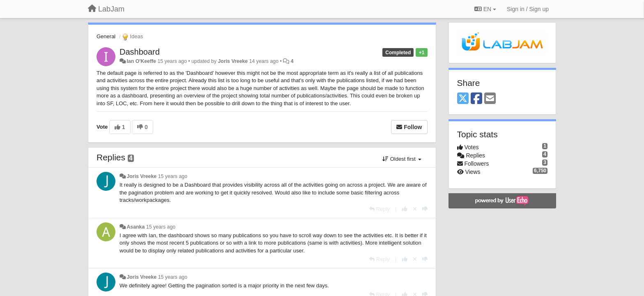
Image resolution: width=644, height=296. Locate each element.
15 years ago (173, 176)
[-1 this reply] (425, 209)
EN (485, 9)
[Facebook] (476, 99)
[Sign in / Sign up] (528, 9)
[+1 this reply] (405, 209)
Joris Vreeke (233, 61)
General (106, 36)
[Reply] (379, 209)
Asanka (136, 227)
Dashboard (140, 52)
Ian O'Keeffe (141, 61)
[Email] (490, 99)
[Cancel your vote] (415, 209)
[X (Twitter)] (463, 99)
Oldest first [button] (402, 159)
